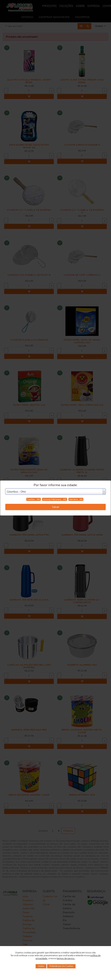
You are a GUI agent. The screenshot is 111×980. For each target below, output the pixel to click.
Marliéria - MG (76, 499)
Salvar (56, 507)
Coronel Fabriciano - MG (55, 499)
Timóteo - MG (33, 499)
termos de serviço (66, 959)
